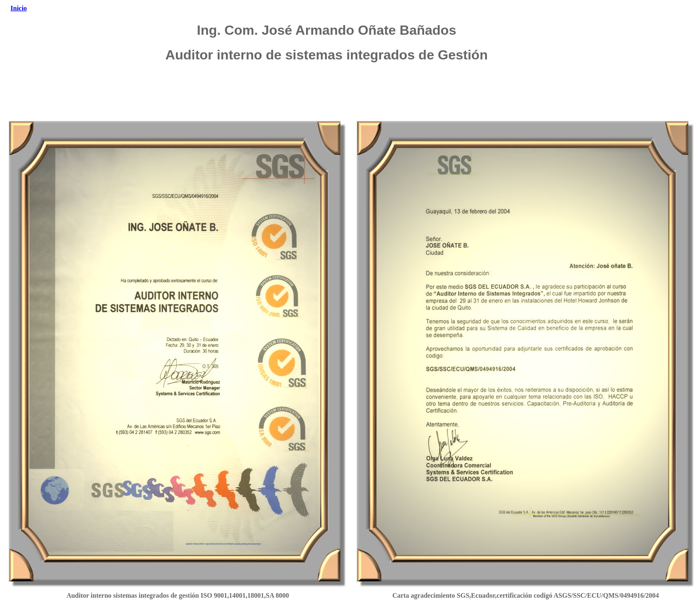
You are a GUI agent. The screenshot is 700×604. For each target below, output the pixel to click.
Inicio (19, 8)
